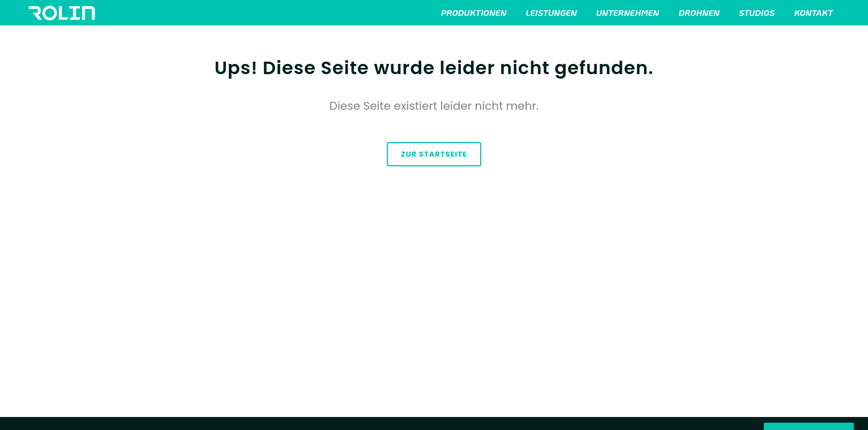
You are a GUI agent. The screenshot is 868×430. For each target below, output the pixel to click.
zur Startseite (434, 154)
